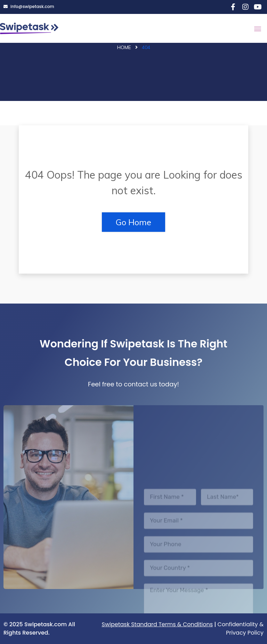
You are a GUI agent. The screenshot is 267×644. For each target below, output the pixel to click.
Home (124, 47)
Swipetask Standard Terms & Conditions (157, 624)
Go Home (133, 222)
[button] (258, 28)
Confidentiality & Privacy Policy (241, 629)
